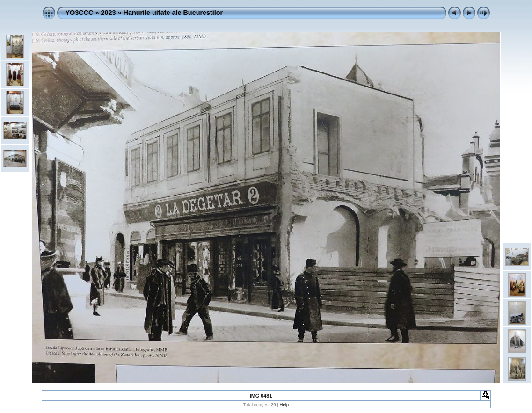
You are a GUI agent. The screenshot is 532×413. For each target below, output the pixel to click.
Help (284, 404)
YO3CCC (80, 13)
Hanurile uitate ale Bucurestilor (173, 13)
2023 (108, 13)
